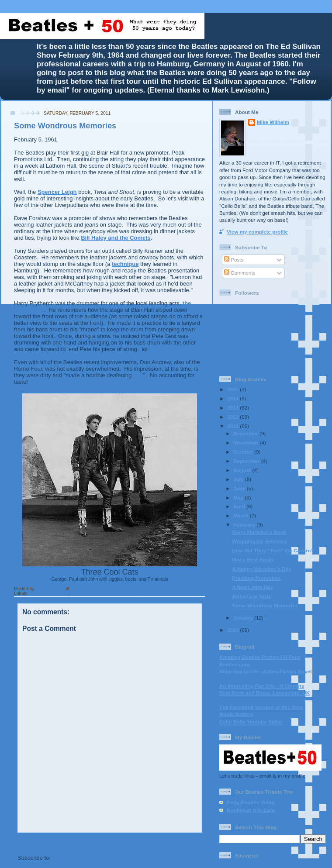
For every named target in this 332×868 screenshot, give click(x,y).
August (243, 470)
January (244, 618)
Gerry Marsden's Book (259, 532)
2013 (233, 408)
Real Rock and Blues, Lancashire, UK (265, 693)
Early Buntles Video (251, 802)
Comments (240, 273)
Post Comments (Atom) (84, 858)
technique (125, 264)
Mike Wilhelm (50, 589)
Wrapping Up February (259, 541)
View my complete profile (257, 232)
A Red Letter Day (252, 587)
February (245, 525)
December (246, 433)
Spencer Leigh (57, 192)
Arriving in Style (252, 596)
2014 (233, 398)
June (240, 488)
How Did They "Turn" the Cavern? (273, 550)
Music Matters (236, 714)
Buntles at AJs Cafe (251, 810)
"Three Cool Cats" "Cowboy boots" (109, 594)
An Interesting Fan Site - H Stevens (262, 686)
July (239, 479)
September (247, 461)
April (240, 506)
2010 (233, 630)
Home (111, 842)
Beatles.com (234, 664)
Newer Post (33, 842)
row (138, 375)
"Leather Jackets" (49, 594)
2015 (233, 389)
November (246, 443)
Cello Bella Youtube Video (251, 722)
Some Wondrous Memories (265, 605)
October (244, 452)
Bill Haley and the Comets (116, 238)
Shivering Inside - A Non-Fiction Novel (265, 671)
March (242, 515)
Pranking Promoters (256, 578)
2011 (233, 426)
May (239, 498)
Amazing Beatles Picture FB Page (260, 657)
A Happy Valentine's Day (262, 569)
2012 (233, 417)
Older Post (187, 842)
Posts (234, 260)
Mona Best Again (252, 560)
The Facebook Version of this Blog (261, 707)
